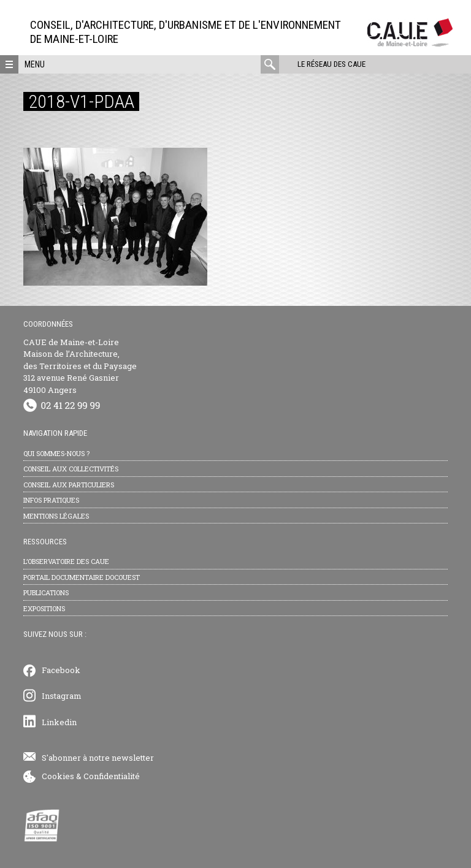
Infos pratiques (51, 500)
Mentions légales (56, 516)
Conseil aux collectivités (71, 469)
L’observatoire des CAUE (66, 561)
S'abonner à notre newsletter (98, 758)
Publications (46, 592)
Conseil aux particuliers (69, 485)
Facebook (61, 670)
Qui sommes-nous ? (56, 453)
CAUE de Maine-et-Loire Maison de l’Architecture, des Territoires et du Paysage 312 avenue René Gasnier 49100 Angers (80, 366)
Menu (35, 64)
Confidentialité (112, 776)
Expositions (44, 608)
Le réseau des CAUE (331, 64)
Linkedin (59, 722)
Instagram (62, 696)
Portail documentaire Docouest (82, 577)
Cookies (58, 776)
